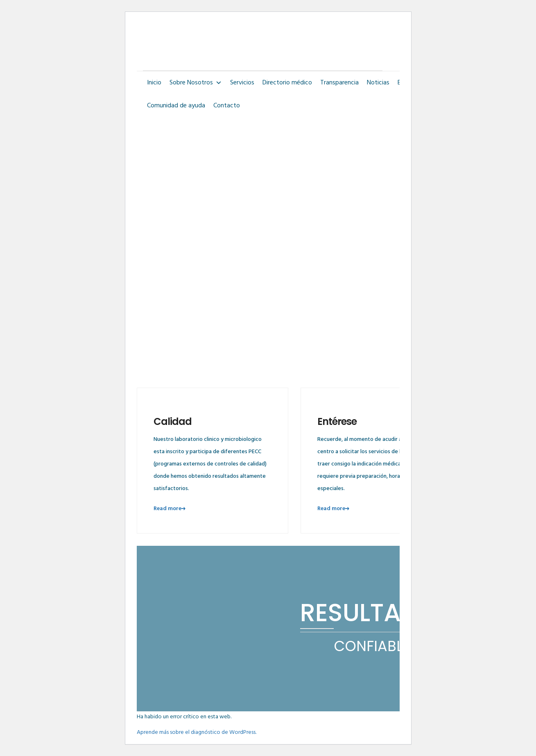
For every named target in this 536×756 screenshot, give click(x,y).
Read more (171, 509)
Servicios (242, 83)
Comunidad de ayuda (176, 106)
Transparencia (339, 83)
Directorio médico (287, 83)
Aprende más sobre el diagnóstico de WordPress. (197, 732)
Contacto (227, 106)
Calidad (173, 421)
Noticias (378, 83)
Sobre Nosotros (196, 83)
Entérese (337, 421)
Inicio (154, 83)
